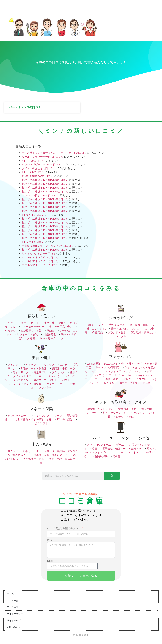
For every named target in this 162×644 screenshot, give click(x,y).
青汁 (41, 376)
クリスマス (138, 413)
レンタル (109, 383)
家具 (101, 325)
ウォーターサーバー (32, 327)
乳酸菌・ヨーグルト (45, 380)
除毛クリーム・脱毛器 (34, 368)
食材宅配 (147, 409)
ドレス (127, 379)
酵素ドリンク (21, 372)
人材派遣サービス (34, 459)
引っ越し (10, 331)
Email (50, 561)
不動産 (50, 331)
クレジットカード (18, 416)
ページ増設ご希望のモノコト (64, 528)
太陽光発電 (49, 334)
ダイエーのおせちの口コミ (38, 168)
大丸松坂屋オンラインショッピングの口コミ (48, 246)
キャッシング (41, 416)
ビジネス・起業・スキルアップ (49, 455)
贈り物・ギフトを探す (100, 409)
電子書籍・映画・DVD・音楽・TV (122, 449)
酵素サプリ (40, 372)
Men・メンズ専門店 (108, 368)
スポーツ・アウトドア (128, 452)
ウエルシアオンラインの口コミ (40, 257)
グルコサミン (21, 380)
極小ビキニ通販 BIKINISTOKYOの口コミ (45, 180)
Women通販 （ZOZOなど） (103, 364)
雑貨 (91, 325)
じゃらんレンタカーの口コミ (39, 254)
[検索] (112, 476)
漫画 (95, 449)
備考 (50, 540)
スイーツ (92, 413)
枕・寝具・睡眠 (139, 325)
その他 (117, 456)
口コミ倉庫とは (15, 607)
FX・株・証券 (65, 420)
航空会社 (49, 323)
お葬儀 (31, 338)
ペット (12, 323)
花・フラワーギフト (114, 413)
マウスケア (48, 365)
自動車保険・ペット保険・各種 (33, 420)
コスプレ (141, 379)
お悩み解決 (101, 456)
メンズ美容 (45, 388)
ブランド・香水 (117, 332)
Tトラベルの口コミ (33, 161)
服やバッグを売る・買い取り (136, 383)
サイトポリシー (15, 614)
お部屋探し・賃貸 (31, 331)
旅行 (23, 323)
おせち (119, 417)
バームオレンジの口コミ (25, 107)
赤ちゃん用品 (117, 325)
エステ (63, 365)
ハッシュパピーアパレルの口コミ (41, 164)
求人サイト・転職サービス (23, 451)
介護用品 (97, 332)
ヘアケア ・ (34, 365)
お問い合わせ (14, 627)
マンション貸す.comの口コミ (39, 195)
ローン (58, 416)
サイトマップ (14, 620)
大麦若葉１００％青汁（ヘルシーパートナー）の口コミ (54, 153)
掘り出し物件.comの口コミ (38, 176)
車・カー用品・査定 (61, 327)
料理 (62, 323)
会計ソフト (41, 423)
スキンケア (14, 365)
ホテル (35, 323)
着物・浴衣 (112, 379)
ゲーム (120, 445)
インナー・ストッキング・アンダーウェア (117, 371)
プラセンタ (58, 372)
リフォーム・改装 (27, 334)
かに (131, 417)
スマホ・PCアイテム (99, 445)
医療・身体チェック (52, 338)
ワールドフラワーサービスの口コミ (43, 157)
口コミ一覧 (13, 601)
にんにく (54, 376)
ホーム (10, 594)
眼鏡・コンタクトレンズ (125, 329)
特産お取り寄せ (127, 409)
